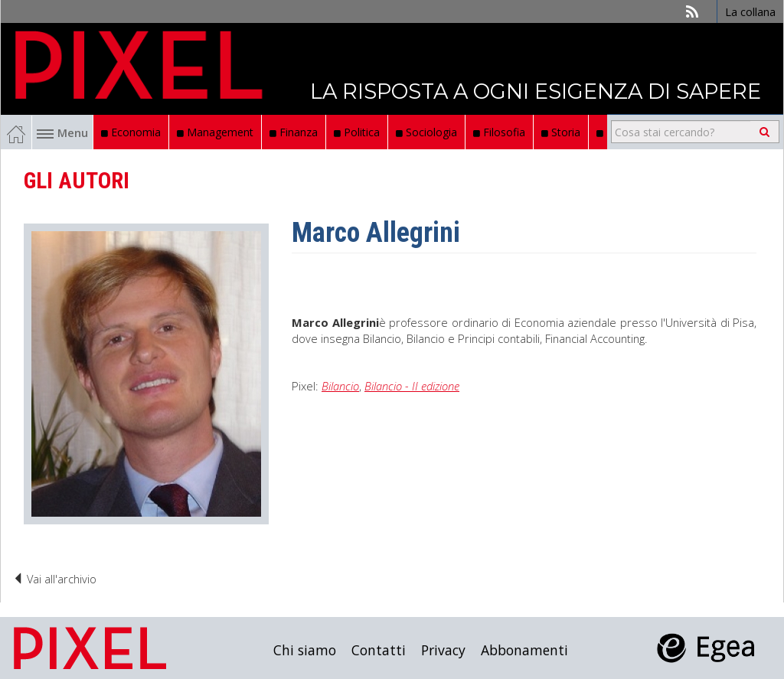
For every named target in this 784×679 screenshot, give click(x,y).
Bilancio (340, 386)
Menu (62, 132)
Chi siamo (305, 650)
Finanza (294, 132)
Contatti (379, 650)
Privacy (443, 650)
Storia (561, 132)
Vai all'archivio (54, 579)
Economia (131, 132)
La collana (750, 11)
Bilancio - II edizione (412, 386)
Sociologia (426, 132)
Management (215, 132)
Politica (357, 132)
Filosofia (499, 132)
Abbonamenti (524, 650)
